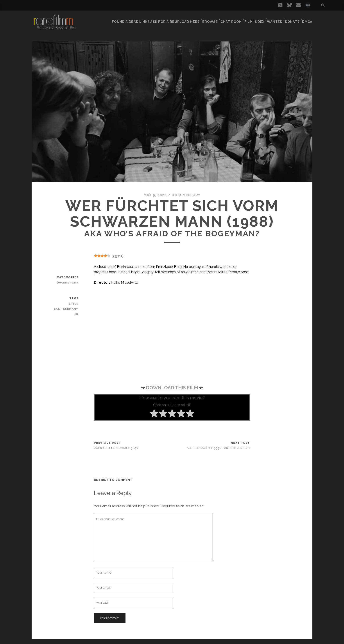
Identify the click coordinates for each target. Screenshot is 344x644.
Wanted (274, 19)
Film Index (253, 19)
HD (76, 314)
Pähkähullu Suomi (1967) (116, 448)
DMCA (308, 19)
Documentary (186, 195)
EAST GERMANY (67, 309)
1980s (74, 304)
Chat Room (230, 19)
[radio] (154, 414)
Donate (292, 19)
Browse (208, 19)
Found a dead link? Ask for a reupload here (157, 19)
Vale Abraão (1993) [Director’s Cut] (219, 448)
